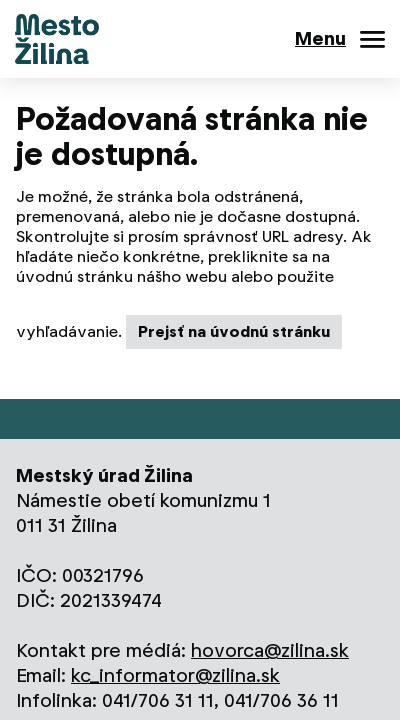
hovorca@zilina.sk (270, 650)
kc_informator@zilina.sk (175, 675)
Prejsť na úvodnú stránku (234, 331)
